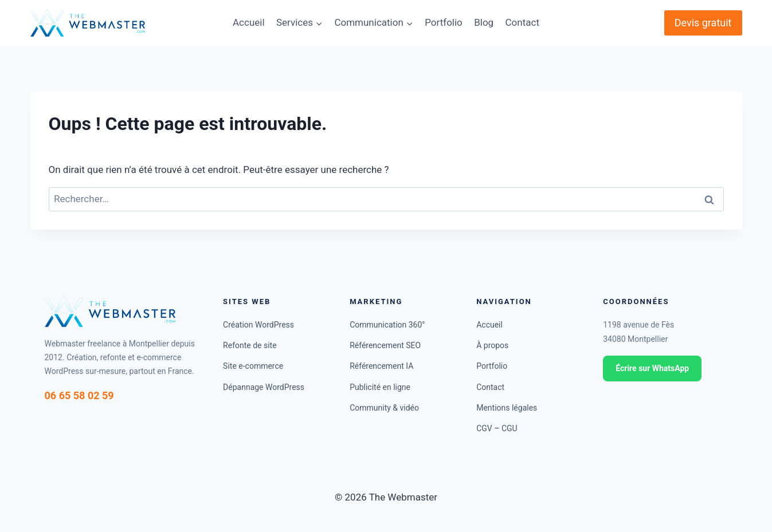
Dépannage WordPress (264, 387)
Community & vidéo (384, 408)
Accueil (249, 22)
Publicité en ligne (380, 387)
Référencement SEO (385, 345)
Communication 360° (387, 325)
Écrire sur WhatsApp (652, 368)
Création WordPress (258, 325)
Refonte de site (250, 345)
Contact (522, 22)
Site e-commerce (253, 366)
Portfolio (444, 22)
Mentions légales (507, 408)
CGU (510, 428)
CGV (484, 428)
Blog (484, 22)
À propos (492, 345)
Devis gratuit (703, 23)
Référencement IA (381, 366)
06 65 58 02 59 (79, 395)
